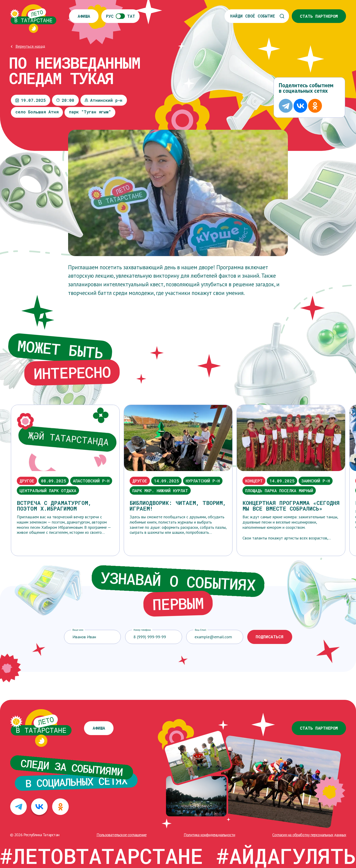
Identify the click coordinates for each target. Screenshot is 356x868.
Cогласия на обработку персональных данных (309, 835)
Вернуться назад (30, 46)
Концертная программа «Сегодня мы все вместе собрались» (291, 506)
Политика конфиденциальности (209, 835)
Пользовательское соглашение (121, 835)
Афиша (84, 16)
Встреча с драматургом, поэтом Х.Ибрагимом (54, 506)
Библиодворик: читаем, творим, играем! (178, 506)
